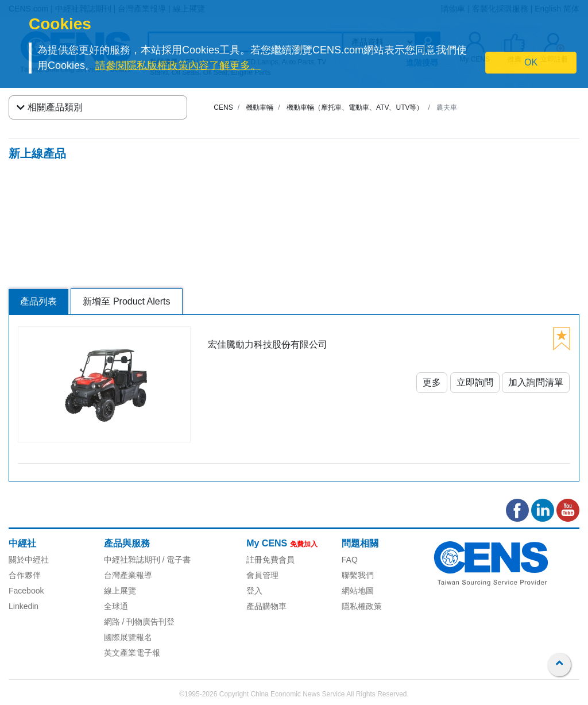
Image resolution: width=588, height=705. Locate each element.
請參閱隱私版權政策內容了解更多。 (178, 66)
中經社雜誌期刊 (132, 560)
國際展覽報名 (128, 637)
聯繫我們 (358, 575)
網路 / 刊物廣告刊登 (140, 622)
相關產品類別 (50, 107)
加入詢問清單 (536, 382)
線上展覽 (120, 591)
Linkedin (24, 606)
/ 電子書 (176, 560)
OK (531, 62)
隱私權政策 (362, 606)
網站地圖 (358, 591)
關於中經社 (29, 560)
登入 (254, 591)
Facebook (26, 591)
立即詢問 (475, 382)
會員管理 (262, 575)
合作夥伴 (25, 575)
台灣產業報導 (128, 575)
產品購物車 (266, 606)
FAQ (350, 560)
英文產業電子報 (132, 653)
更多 (432, 382)
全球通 (116, 606)
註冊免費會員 (270, 560)
